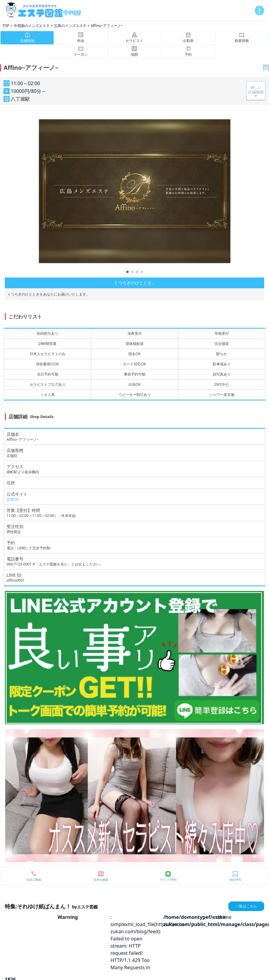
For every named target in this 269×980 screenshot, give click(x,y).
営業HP (13, 499)
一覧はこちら (246, 906)
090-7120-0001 (19, 564)
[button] (127, 272)
